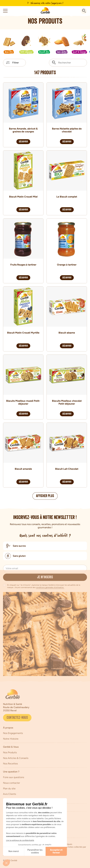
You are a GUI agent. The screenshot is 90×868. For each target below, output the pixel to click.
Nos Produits (10, 752)
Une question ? (11, 772)
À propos (8, 728)
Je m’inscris (45, 578)
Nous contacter (11, 783)
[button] (5, 11)
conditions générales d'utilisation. (50, 587)
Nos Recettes (10, 764)
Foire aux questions (14, 777)
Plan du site (9, 789)
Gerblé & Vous (11, 747)
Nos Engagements (13, 733)
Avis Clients (10, 794)
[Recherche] (84, 11)
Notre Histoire (11, 739)
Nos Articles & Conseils (16, 758)
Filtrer (16, 63)
